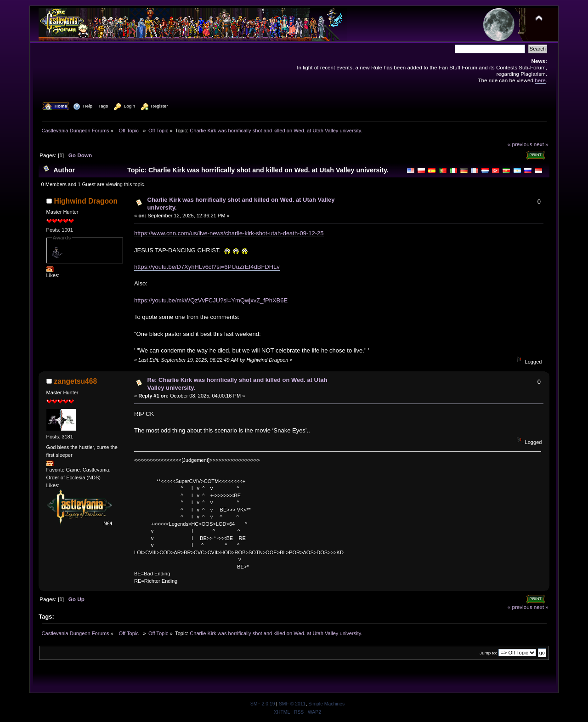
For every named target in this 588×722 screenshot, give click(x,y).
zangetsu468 (76, 381)
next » (541, 144)
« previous (520, 144)
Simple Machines (326, 704)
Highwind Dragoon (86, 201)
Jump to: (488, 653)
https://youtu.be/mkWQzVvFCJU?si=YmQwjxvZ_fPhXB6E (211, 300)
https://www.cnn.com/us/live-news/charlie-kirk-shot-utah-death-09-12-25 (229, 233)
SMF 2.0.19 (263, 704)
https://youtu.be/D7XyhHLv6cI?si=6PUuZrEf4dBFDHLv (207, 267)
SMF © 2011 (292, 704)
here (540, 80)
